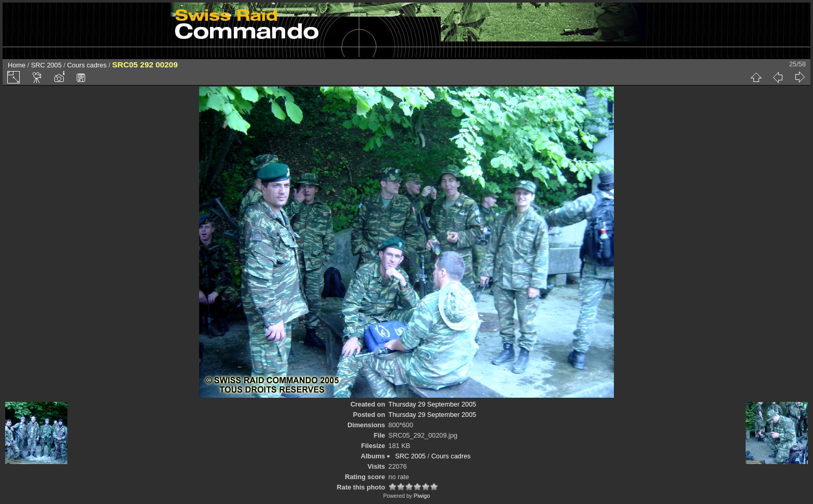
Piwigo (422, 496)
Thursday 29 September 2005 (432, 404)
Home (17, 65)
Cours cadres (87, 65)
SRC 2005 (46, 65)
